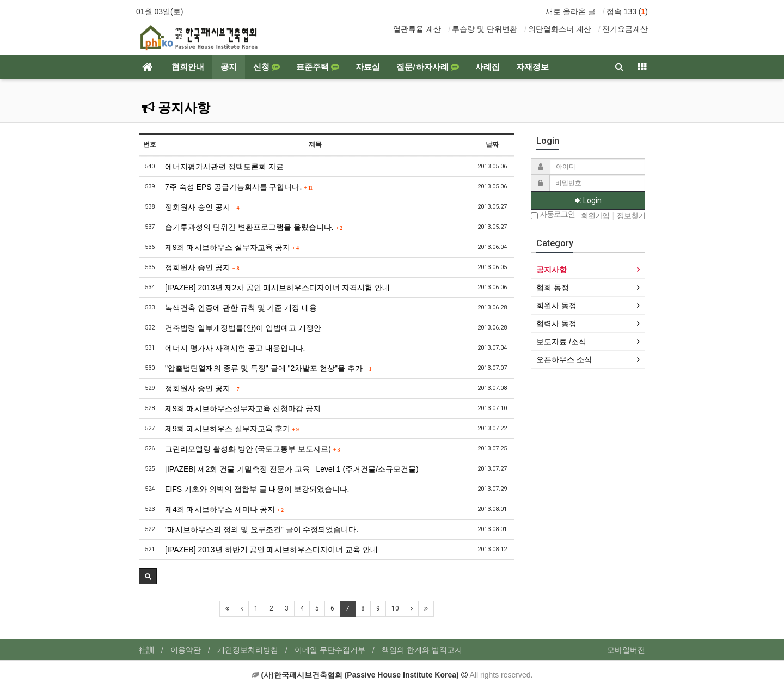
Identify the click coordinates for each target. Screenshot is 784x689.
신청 (267, 67)
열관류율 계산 (417, 29)
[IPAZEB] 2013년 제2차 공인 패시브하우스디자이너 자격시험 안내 (277, 288)
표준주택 (318, 67)
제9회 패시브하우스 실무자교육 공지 (232, 247)
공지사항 (176, 108)
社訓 (146, 650)
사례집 (488, 67)
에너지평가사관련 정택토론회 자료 (224, 167)
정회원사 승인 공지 (202, 207)
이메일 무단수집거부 (330, 650)
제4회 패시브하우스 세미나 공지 (224, 509)
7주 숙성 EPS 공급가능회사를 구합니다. (239, 187)
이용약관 (186, 650)
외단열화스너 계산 (560, 29)
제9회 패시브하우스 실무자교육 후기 (232, 429)
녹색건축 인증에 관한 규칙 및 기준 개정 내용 (241, 308)
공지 (229, 67)
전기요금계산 (625, 29)
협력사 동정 (556, 324)
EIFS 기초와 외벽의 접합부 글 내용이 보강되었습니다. (257, 489)
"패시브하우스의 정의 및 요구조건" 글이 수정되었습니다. (262, 529)
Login (588, 200)
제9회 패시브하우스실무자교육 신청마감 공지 (243, 408)
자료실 (368, 67)
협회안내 (188, 67)
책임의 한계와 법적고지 (422, 650)
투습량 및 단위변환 (485, 29)
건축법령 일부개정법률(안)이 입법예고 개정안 (243, 328)
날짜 (492, 144)
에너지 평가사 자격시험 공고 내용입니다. (235, 348)
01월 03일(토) (160, 11)
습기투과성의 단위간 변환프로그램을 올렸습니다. (254, 227)
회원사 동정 (556, 306)
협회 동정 (553, 288)
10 (395, 608)
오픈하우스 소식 (564, 359)
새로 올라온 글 (571, 11)
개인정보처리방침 (248, 650)
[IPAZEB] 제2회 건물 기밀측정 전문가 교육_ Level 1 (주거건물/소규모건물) (292, 469)
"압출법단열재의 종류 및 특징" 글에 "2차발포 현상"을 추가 (268, 368)
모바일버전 (626, 650)
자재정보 (532, 67)
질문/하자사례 (428, 67)
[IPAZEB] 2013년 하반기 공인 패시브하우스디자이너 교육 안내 (271, 550)
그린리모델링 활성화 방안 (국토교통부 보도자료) (252, 449)
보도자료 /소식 (561, 342)
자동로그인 (553, 215)
